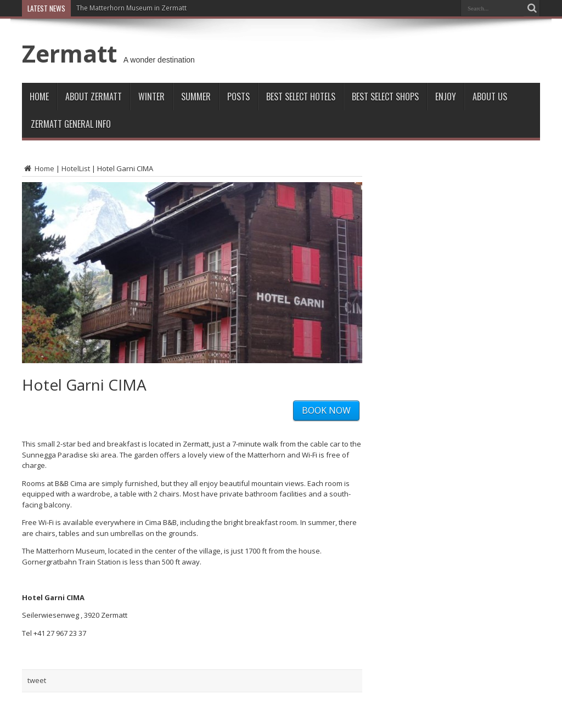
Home (39, 97)
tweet (37, 680)
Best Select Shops (385, 97)
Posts (238, 97)
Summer (196, 97)
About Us (490, 97)
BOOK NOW (326, 410)
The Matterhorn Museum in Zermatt (131, 8)
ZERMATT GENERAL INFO (71, 124)
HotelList (76, 168)
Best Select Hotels (301, 97)
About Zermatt (94, 97)
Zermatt (69, 53)
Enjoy (446, 97)
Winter (151, 97)
